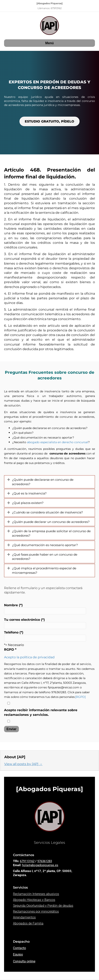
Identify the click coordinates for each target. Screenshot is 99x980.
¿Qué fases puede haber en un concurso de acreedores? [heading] (45, 557)
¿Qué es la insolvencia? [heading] (29, 493)
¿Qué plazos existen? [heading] (28, 503)
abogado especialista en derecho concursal (58, 442)
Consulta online (24, 961)
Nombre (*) (45, 609)
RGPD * (10, 650)
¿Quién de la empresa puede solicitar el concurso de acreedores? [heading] (51, 533)
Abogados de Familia (28, 923)
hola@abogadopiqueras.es (40, 865)
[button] (9, 480)
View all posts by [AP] (23, 764)
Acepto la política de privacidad (29, 657)
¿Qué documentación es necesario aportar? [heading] (45, 545)
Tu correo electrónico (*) (45, 623)
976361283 (45, 861)
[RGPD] (80, 697)
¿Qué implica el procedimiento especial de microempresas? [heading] (44, 570)
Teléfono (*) (45, 636)
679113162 (27, 861)
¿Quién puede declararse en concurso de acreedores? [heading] (43, 482)
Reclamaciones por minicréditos (36, 911)
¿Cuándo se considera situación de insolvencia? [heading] (47, 512)
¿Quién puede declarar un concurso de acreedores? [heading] (51, 522)
